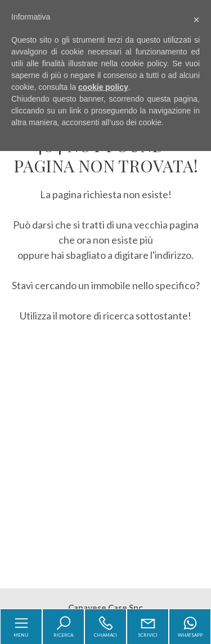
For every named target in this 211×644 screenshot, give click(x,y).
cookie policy (103, 87)
